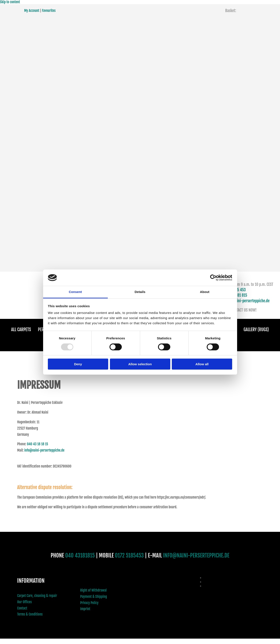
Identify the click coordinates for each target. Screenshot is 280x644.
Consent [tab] (75, 292)
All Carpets (21, 330)
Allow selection (140, 364)
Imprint (85, 609)
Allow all (202, 364)
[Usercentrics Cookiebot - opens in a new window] (213, 278)
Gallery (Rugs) (256, 330)
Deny (78, 364)
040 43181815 (80, 555)
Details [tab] (140, 292)
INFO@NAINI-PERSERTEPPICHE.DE (196, 555)
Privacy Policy (89, 603)
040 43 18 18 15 (38, 444)
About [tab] (205, 292)
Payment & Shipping (94, 597)
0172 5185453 (129, 555)
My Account (32, 11)
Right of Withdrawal (93, 590)
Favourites (49, 11)
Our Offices (25, 602)
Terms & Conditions (30, 614)
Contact (22, 608)
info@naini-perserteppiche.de (247, 301)
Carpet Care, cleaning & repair (37, 596)
